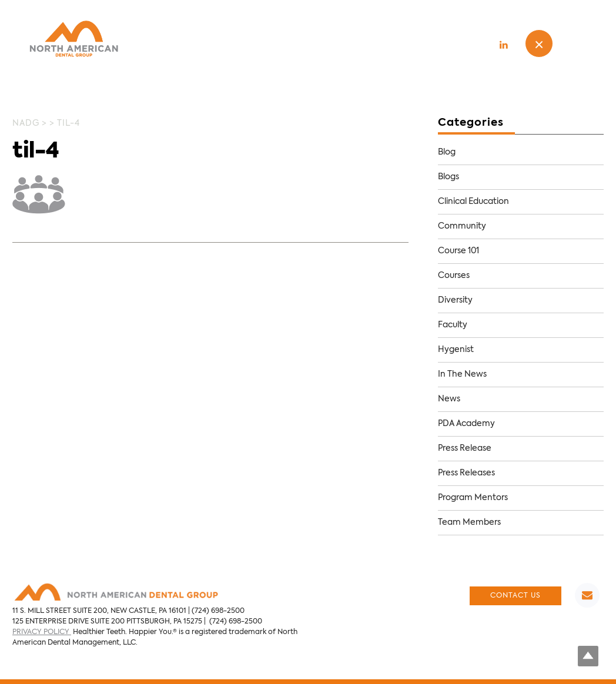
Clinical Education (473, 202)
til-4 (36, 152)
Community (462, 226)
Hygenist (456, 350)
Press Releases (466, 473)
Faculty (453, 325)
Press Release (465, 448)
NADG (26, 123)
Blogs (448, 177)
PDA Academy (466, 424)
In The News (462, 374)
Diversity (455, 300)
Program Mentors (473, 498)
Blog (447, 152)
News (449, 399)
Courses (454, 276)
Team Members (469, 522)
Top (588, 656)
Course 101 (458, 251)
